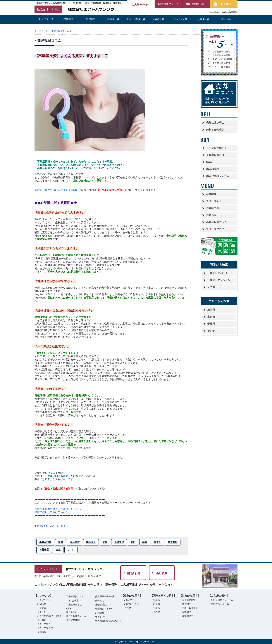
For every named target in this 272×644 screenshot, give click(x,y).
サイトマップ (102, 617)
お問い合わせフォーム (222, 600)
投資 (61, 542)
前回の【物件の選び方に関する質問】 (56, 190)
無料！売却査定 (215, 130)
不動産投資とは (215, 155)
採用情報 (42, 632)
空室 (58, 550)
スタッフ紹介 (214, 201)
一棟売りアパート (218, 273)
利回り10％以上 (190, 608)
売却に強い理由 (215, 123)
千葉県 (211, 324)
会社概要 (226, 19)
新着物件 (187, 604)
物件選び (75, 542)
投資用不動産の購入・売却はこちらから (58, 509)
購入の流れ (213, 169)
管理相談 (91, 19)
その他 (211, 287)
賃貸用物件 (203, 19)
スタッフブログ (215, 229)
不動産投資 (45, 542)
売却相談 (68, 19)
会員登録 (226, 4)
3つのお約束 (181, 19)
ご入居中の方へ (141, 4)
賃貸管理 (173, 542)
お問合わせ (198, 4)
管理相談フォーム (104, 609)
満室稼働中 (188, 616)
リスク (71, 550)
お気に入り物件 (230, 12)
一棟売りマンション (219, 280)
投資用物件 (113, 19)
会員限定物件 (189, 600)
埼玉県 (211, 310)
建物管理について (104, 605)
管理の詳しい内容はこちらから (53, 512)
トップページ (46, 19)
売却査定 (100, 601)
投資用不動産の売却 (105, 596)
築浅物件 (187, 612)
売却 (105, 542)
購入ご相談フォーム (218, 176)
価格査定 (119, 542)
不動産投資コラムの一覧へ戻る (50, 526)
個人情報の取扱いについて (109, 621)
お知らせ (211, 215)
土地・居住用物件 (136, 19)
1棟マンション (131, 604)
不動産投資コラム (60, 31)
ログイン (215, 12)
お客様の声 (158, 19)
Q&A (209, 162)
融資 (145, 542)
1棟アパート (130, 600)
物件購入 (91, 542)
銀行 (133, 542)
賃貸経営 (44, 550)
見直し (157, 542)
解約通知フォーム (168, 4)
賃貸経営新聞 (73, 620)
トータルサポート (216, 148)
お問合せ (100, 613)
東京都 (211, 317)
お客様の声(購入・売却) (49, 616)
